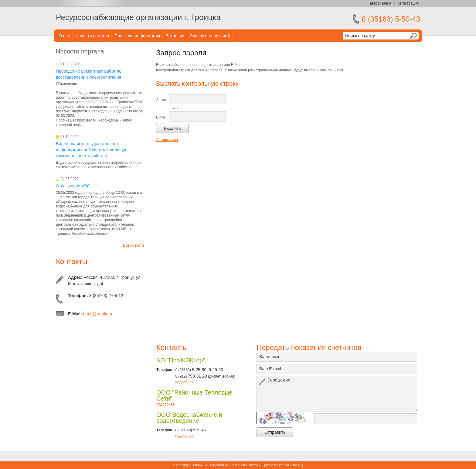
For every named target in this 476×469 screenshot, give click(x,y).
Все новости (134, 245)
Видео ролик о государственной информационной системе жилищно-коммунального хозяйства (92, 150)
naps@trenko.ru (98, 314)
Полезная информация (137, 36)
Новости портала (92, 36)
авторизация (380, 3)
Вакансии (175, 36)
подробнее (184, 382)
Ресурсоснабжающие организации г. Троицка (138, 17)
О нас (64, 36)
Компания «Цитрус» (245, 465)
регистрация (408, 3)
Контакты (72, 261)
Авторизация (167, 140)
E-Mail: (162, 117)
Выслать (172, 128)
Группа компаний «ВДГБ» (282, 465)
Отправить (275, 432)
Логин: (161, 100)
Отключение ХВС (73, 186)
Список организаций (210, 36)
